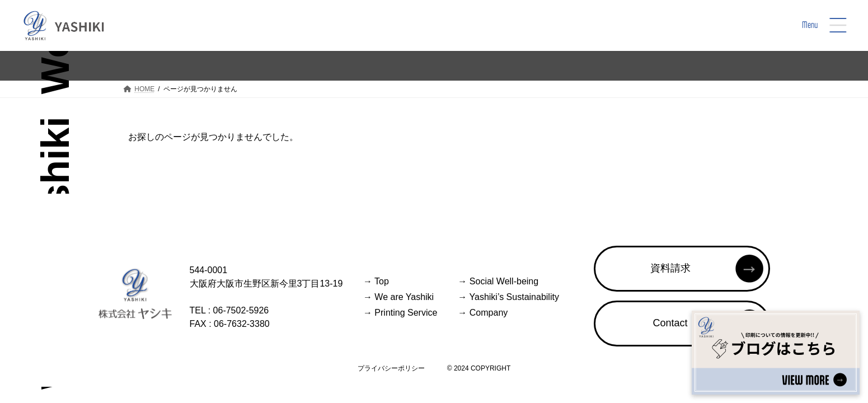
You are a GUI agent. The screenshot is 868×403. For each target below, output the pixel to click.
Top (376, 281)
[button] (682, 269)
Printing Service (400, 313)
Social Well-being (498, 281)
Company (483, 313)
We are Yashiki (398, 297)
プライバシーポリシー (391, 368)
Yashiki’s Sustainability (508, 297)
